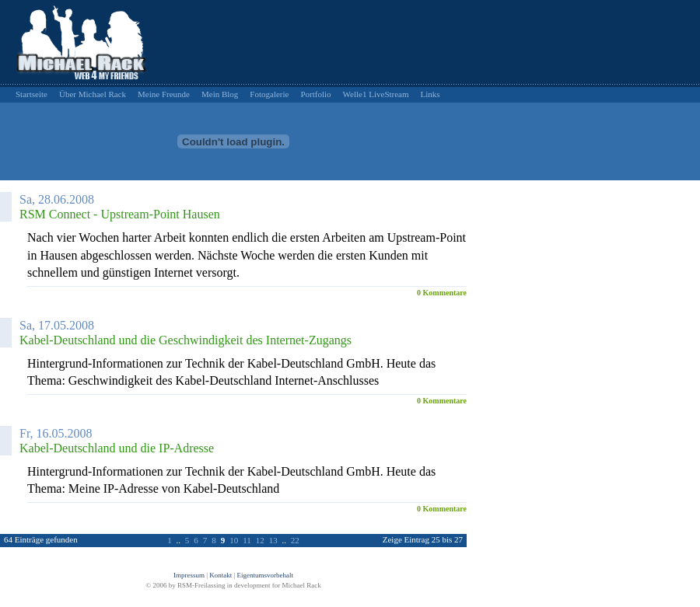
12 (260, 540)
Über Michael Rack (93, 94)
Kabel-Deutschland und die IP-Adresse (117, 448)
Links (430, 94)
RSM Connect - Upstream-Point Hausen (120, 214)
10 (234, 540)
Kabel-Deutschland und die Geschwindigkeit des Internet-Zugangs (185, 340)
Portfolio (315, 94)
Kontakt (220, 575)
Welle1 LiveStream (376, 94)
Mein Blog (220, 94)
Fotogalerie (269, 94)
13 (273, 540)
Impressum (189, 575)
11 (247, 540)
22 (295, 540)
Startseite (31, 94)
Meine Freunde (164, 94)
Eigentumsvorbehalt (265, 575)
